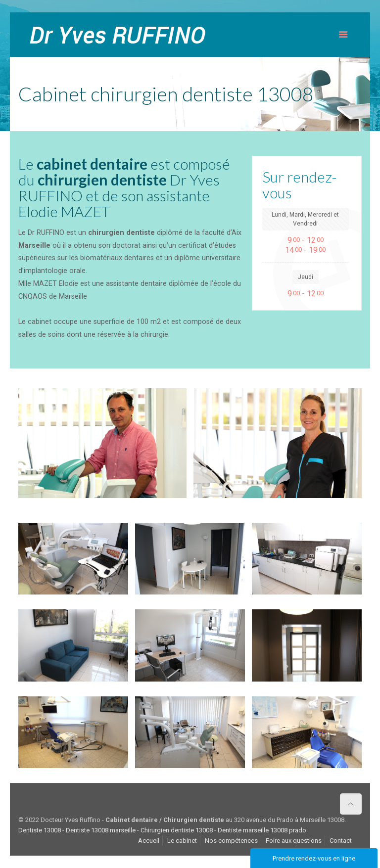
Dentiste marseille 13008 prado (262, 830)
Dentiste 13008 (40, 830)
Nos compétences (231, 841)
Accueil (149, 841)
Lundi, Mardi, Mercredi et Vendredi (305, 219)
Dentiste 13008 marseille (101, 830)
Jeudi (306, 277)
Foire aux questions (294, 841)
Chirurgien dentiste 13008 (177, 830)
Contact (341, 841)
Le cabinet (182, 841)
